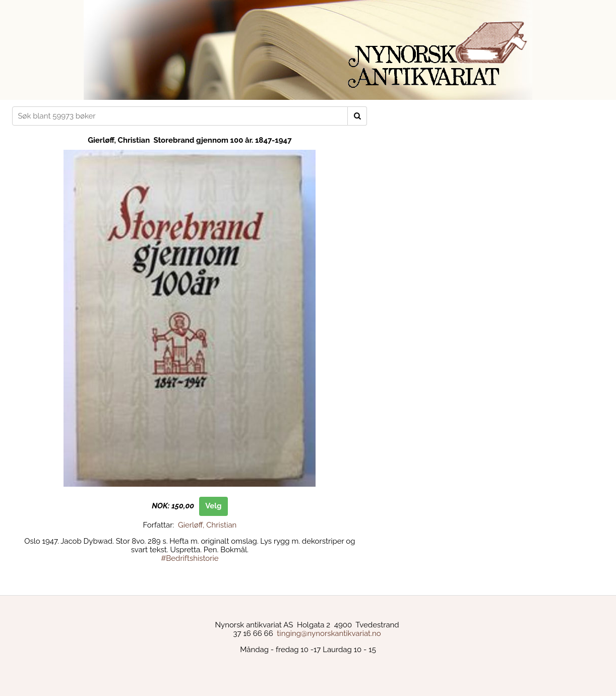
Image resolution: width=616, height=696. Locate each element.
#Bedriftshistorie (190, 558)
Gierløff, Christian (207, 525)
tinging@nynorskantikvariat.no (329, 633)
